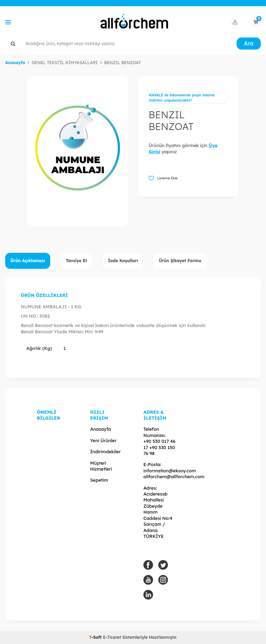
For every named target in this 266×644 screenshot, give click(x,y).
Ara (249, 43)
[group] (78, 151)
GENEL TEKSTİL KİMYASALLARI (65, 63)
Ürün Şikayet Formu (180, 261)
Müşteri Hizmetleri (101, 466)
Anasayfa (15, 63)
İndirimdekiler (105, 452)
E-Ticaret (112, 637)
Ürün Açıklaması (28, 261)
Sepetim (99, 480)
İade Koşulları (123, 261)
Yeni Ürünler (103, 440)
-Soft (96, 637)
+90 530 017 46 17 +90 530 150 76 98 (159, 447)
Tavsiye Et (77, 261)
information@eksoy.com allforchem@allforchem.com (174, 474)
